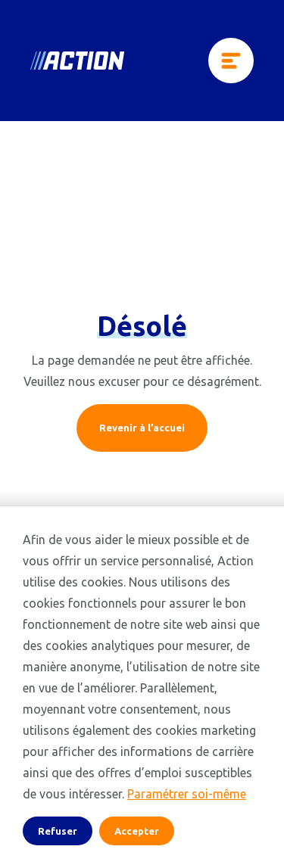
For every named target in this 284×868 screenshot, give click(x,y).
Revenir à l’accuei (142, 428)
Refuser (58, 831)
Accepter (137, 831)
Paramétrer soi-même (187, 794)
